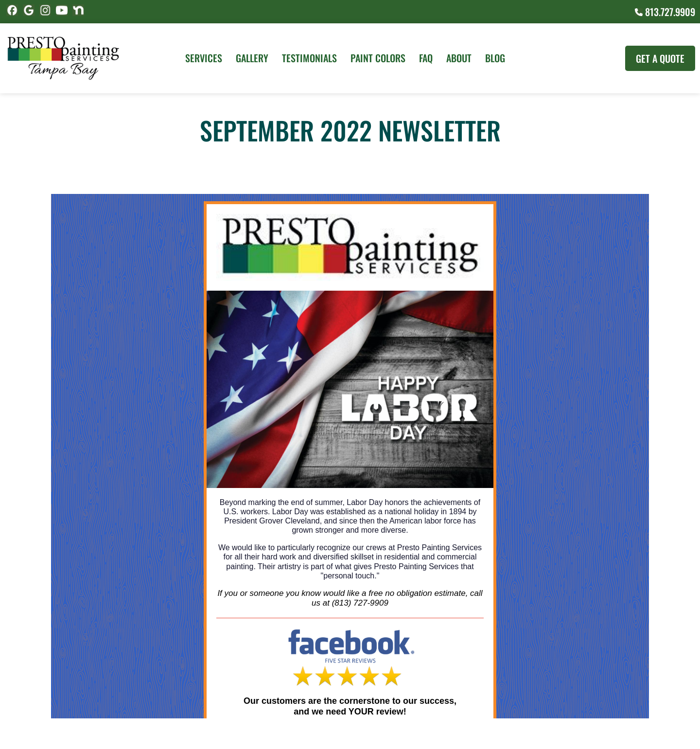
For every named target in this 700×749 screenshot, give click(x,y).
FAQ (426, 58)
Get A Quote (660, 58)
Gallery (252, 58)
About (459, 58)
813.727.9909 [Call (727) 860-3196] (665, 12)
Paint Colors (378, 58)
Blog (495, 58)
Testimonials (309, 58)
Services (204, 58)
